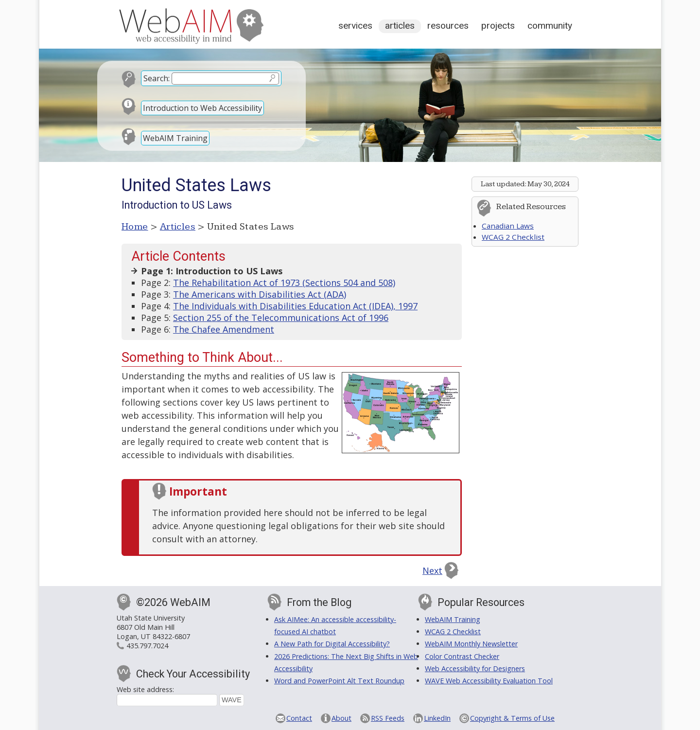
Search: (157, 78)
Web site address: (145, 689)
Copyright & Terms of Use (512, 718)
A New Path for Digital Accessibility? (332, 644)
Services (355, 26)
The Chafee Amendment (224, 329)
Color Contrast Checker (462, 656)
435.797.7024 (147, 646)
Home (135, 227)
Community (550, 26)
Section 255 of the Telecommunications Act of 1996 (281, 318)
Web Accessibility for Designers (475, 668)
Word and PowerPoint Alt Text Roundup (339, 681)
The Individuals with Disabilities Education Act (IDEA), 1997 (295, 306)
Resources (448, 26)
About (341, 718)
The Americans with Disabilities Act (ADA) (260, 294)
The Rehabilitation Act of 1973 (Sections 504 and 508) (284, 283)
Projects (498, 26)
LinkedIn (437, 718)
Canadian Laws (508, 226)
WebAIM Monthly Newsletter (471, 644)
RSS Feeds (388, 718)
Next (432, 570)
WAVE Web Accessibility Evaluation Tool (489, 681)
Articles (400, 26)
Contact (299, 718)
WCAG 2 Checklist (513, 237)
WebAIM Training (175, 138)
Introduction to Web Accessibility (202, 108)
